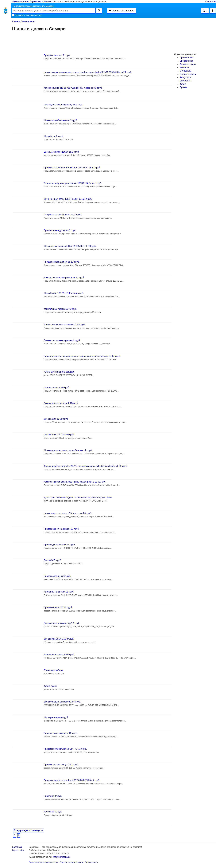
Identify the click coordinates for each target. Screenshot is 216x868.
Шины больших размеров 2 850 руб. (62, 702)
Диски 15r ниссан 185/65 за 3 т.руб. (62, 152)
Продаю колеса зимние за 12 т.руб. (62, 262)
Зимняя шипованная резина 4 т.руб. (62, 340)
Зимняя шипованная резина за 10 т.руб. (64, 278)
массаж (28, 6)
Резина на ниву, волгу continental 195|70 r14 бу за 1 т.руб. (73, 183)
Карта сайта (18, 850)
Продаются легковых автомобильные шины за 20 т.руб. (72, 168)
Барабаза (17, 847)
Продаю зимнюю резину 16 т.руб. (61, 733)
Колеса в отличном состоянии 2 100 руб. (64, 325)
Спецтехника (186, 61)
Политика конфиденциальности (43, 862)
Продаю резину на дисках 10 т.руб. (62, 529)
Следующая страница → (29, 830)
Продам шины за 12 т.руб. (57, 55)
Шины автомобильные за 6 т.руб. (61, 120)
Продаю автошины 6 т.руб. (57, 576)
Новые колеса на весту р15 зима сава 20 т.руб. (68, 513)
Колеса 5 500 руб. (53, 812)
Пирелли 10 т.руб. (53, 796)
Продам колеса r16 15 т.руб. (58, 607)
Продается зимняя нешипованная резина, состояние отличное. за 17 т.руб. (82, 356)
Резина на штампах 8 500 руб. (59, 655)
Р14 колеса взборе (53, 670)
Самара (211, 2)
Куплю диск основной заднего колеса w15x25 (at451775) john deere (78, 497)
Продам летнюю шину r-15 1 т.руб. (61, 765)
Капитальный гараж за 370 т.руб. (60, 309)
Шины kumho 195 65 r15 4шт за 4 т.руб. (64, 293)
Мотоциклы (185, 71)
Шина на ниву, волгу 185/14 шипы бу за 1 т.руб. (68, 199)
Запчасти (184, 67)
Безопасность (91, 862)
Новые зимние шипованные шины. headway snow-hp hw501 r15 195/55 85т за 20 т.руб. (88, 72)
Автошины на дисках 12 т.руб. (59, 592)
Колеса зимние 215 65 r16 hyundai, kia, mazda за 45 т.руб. (73, 88)
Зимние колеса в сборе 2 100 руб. (61, 403)
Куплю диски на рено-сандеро (59, 372)
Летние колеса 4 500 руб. (57, 387)
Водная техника (188, 74)
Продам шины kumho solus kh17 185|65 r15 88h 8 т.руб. (72, 780)
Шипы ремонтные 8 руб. (56, 717)
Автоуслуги (185, 77)
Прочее (183, 87)
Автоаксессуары (188, 64)
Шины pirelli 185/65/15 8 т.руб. (59, 639)
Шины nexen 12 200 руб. (56, 419)
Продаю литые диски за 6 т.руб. (60, 230)
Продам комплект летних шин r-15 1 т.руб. (65, 749)
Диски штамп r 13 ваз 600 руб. (59, 435)
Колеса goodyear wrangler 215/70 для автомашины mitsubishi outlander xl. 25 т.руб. (86, 466)
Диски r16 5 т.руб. (53, 560)
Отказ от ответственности (71, 862)
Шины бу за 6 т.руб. (54, 136)
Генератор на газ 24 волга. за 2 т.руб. (63, 215)
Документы (185, 81)
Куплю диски (50, 686)
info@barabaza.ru (61, 857)
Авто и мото (29, 21)
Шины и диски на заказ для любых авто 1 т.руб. (68, 450)
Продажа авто (187, 58)
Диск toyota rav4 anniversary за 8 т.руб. (63, 105)
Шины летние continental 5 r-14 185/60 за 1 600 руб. (70, 246)
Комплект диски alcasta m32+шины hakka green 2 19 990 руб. (75, 482)
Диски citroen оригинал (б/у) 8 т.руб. (62, 623)
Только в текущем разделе (27, 15)
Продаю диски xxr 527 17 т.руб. (60, 545)
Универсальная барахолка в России (32, 2)
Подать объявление (121, 11)
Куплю (183, 84)
